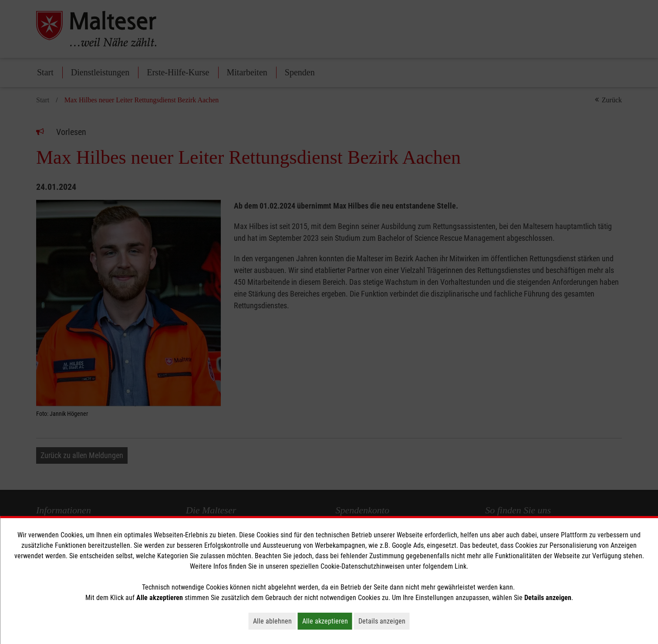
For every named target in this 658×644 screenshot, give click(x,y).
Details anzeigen (384, 621)
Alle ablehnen (275, 621)
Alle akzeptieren (327, 621)
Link (461, 566)
